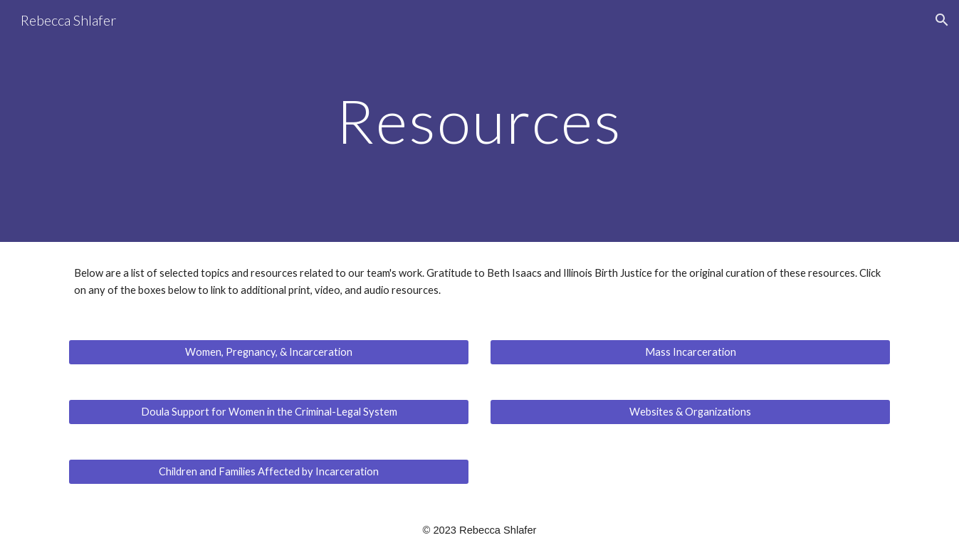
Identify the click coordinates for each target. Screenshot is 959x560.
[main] (480, 121)
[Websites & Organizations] (690, 412)
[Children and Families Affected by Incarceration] (268, 472)
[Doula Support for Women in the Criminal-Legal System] (268, 412)
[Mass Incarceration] (690, 352)
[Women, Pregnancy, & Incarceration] (268, 352)
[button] (942, 20)
